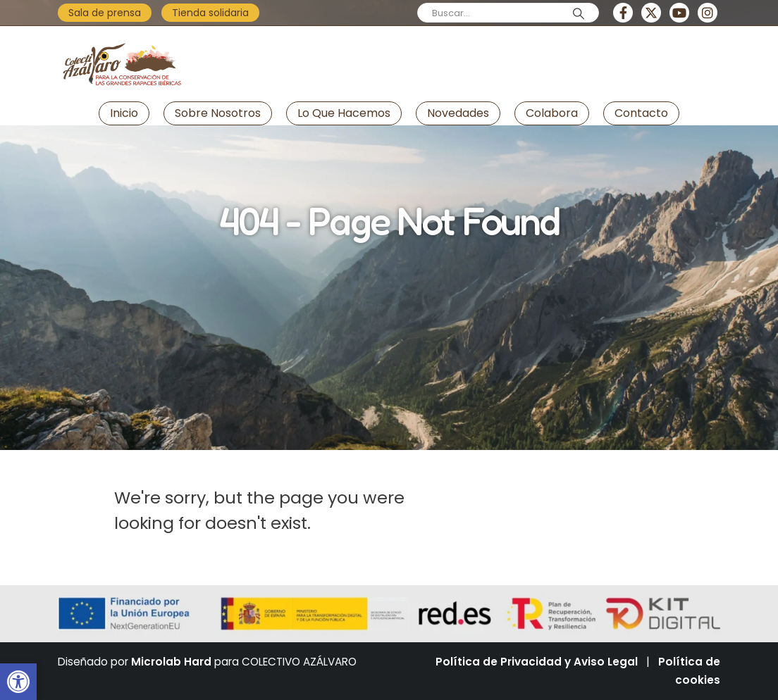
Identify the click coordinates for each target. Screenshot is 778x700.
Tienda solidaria (210, 13)
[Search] (579, 13)
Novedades (458, 113)
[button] (18, 682)
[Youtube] (679, 13)
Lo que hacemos (344, 113)
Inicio (124, 113)
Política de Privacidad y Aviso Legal (537, 662)
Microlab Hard (171, 662)
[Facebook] (623, 13)
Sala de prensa (105, 13)
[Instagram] (708, 13)
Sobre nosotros (218, 113)
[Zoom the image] (121, 38)
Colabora (552, 113)
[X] (651, 13)
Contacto (641, 113)
